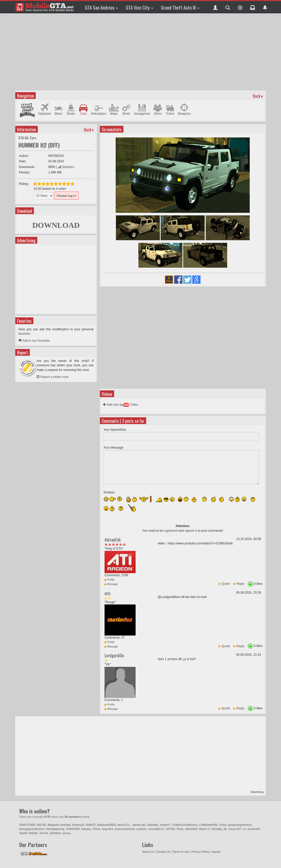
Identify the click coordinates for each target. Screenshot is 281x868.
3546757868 (27, 825)
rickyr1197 (235, 829)
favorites (24, 334)
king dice (108, 829)
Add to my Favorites (34, 341)
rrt (244, 829)
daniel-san (139, 825)
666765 (41, 825)
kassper (86, 829)
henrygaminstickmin (32, 829)
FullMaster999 (208, 825)
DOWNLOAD (56, 225)
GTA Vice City (139, 8)
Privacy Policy (200, 852)
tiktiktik (34, 833)
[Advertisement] (141, 52)
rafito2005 (191, 829)
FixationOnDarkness (185, 825)
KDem (97, 829)
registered (171, 531)
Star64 (23, 833)
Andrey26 (78, 825)
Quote (226, 584)
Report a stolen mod (52, 377)
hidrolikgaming (55, 829)
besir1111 (124, 825)
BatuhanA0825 (107, 825)
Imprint (216, 852)
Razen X (204, 829)
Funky (223, 825)
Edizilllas (153, 825)
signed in (191, 531)
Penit (180, 829)
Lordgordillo (114, 655)
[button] (215, 7)
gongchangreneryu (240, 825)
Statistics (66, 167)
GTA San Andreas (101, 8)
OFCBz (171, 829)
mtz (108, 593)
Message (111, 584)
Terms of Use (181, 852)
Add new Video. (121, 405)
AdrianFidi (113, 540)
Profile (110, 580)
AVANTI (91, 825)
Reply (241, 584)
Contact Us (163, 852)
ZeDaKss (55, 833)
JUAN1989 (73, 829)
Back (257, 96)
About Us (148, 852)
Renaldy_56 (219, 829)
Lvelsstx (142, 829)
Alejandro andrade (59, 825)
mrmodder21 (156, 829)
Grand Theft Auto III (180, 8)
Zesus (67, 833)
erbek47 (165, 825)
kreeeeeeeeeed (125, 829)
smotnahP (254, 829)
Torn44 (43, 833)
